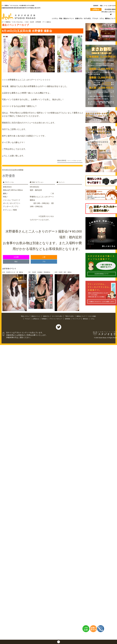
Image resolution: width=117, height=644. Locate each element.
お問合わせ (34, 318)
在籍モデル (46, 315)
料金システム (23, 315)
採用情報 (68, 318)
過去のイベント (35, 315)
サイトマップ (78, 318)
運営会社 (87, 318)
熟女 (16, 260)
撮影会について (83, 315)
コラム (95, 318)
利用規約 (43, 318)
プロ (44, 260)
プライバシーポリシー (56, 318)
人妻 (44, 256)
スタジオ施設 (94, 315)
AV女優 (16, 256)
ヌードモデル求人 (57, 315)
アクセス (26, 318)
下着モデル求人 (70, 315)
